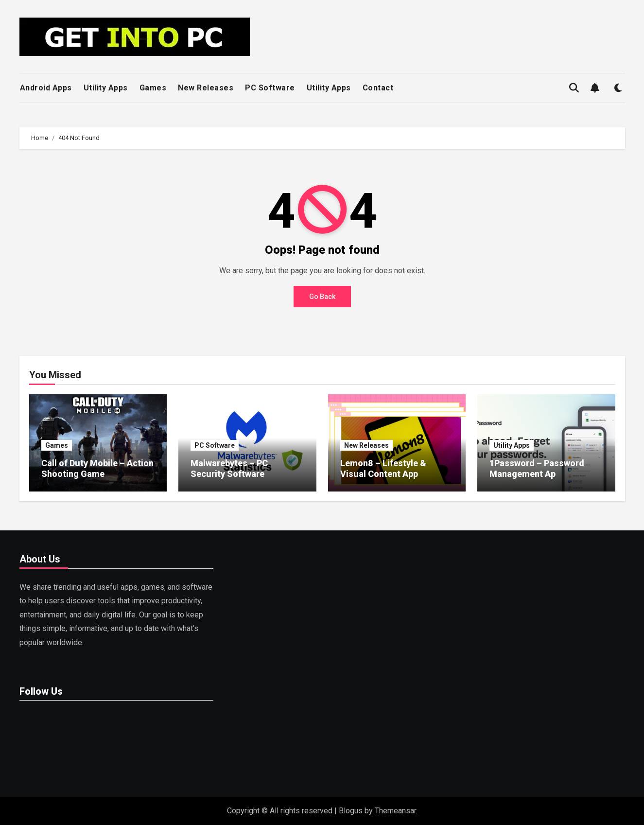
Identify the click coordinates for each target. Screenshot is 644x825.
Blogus (351, 811)
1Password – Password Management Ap (537, 468)
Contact (378, 88)
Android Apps (46, 88)
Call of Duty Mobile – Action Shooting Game (97, 468)
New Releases (206, 88)
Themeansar (395, 811)
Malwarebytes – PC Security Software (229, 468)
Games (153, 88)
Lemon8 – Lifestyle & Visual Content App (383, 468)
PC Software (270, 88)
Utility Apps (106, 88)
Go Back (322, 297)
